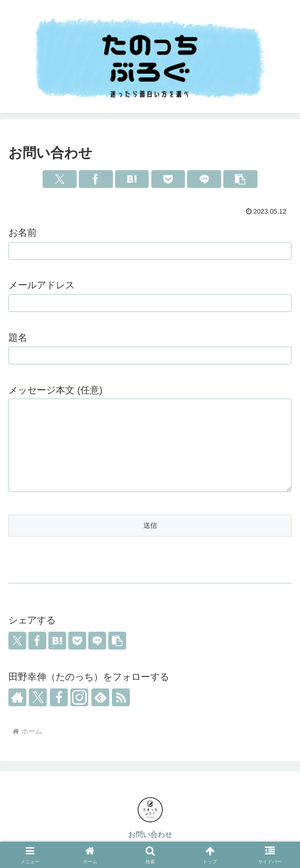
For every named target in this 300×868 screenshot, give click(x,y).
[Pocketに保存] (168, 179)
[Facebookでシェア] (96, 179)
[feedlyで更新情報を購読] (100, 697)
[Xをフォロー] (38, 697)
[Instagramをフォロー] (79, 697)
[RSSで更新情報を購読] (121, 697)
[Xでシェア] (60, 179)
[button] (240, 179)
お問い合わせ (150, 834)
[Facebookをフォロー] (59, 697)
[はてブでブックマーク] (132, 179)
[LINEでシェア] (204, 179)
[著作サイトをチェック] (17, 697)
